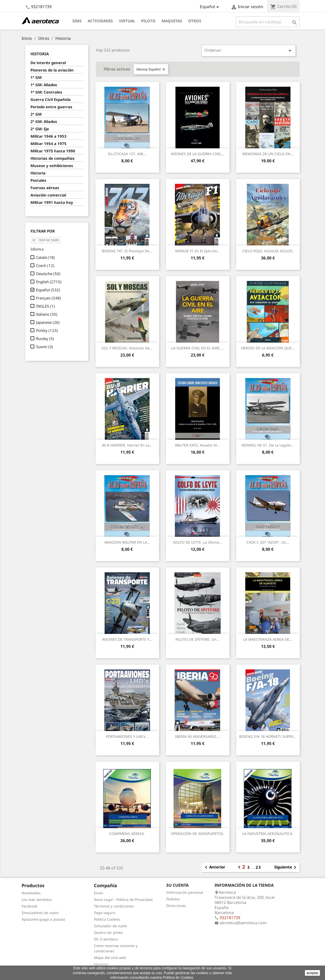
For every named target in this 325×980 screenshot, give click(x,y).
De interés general (48, 63)
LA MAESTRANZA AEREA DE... (268, 639)
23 (258, 867)
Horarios (101, 964)
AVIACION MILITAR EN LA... (127, 542)
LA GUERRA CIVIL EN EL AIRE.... (198, 348)
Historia (40, 54)
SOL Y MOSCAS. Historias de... (127, 348)
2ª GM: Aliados (44, 121)
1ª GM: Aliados (44, 85)
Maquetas (172, 21)
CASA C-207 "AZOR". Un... (268, 542)
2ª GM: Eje (40, 129)
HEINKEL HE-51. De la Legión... (268, 445)
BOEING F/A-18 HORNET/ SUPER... (268, 736)
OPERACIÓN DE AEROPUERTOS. (198, 834)
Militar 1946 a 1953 (48, 136)
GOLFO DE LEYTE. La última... (198, 542)
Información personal (185, 892)
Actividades (100, 21)
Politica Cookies (107, 919)
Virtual (127, 21)
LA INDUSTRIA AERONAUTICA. (268, 834)
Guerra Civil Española (51, 99)
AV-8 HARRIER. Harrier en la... (127, 445)
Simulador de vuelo (110, 926)
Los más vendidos (37, 899)
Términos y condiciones (114, 906)
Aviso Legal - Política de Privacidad (123, 899)
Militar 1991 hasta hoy (52, 202)
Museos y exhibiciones (52, 166)
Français (48, 298)
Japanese (48, 322)
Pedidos (173, 899)
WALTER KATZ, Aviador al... (198, 445)
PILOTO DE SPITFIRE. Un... (197, 639)
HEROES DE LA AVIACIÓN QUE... (268, 348)
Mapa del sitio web (110, 958)
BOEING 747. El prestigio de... (127, 251)
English (49, 282)
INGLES (45, 306)
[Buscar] (268, 22)
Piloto (148, 21)
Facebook (29, 906)
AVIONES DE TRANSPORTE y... (127, 639)
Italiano (47, 314)
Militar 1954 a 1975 (48, 144)
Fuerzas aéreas (45, 188)
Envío (99, 893)
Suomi (45, 347)
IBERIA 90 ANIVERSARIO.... (198, 736)
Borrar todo (45, 240)
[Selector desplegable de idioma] (210, 7)
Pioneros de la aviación (52, 70)
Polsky (47, 330)
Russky (45, 338)
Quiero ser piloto (108, 932)
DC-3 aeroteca (106, 939)
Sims (77, 21)
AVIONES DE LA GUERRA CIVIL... (198, 154)
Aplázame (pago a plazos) (43, 919)
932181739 (41, 7)
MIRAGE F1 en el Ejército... (198, 251)
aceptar (312, 973)
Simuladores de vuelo (40, 913)
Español (48, 290)
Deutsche (48, 274)
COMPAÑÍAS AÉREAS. (127, 834)
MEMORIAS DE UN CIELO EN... (268, 154)
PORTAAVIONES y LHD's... (127, 736)
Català (45, 257)
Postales (38, 180)
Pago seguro (105, 913)
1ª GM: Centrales (46, 92)
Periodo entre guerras (51, 107)
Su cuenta (177, 885)
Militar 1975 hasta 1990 (53, 151)
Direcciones (176, 906)
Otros (195, 21)
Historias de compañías (53, 158)
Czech (45, 265)
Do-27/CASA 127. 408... (127, 154)
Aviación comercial (48, 195)
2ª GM (36, 114)
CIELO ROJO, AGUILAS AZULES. (268, 251)
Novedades (31, 893)
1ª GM (36, 77)
